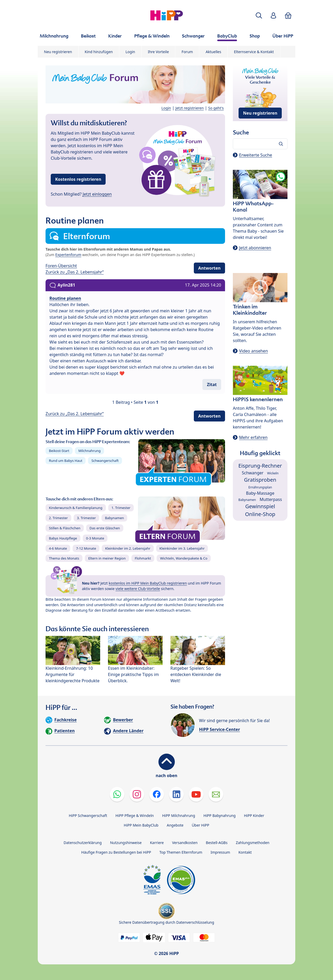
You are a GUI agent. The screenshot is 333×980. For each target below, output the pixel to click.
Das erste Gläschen (105, 528)
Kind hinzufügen (99, 52)
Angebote (175, 825)
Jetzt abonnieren (255, 248)
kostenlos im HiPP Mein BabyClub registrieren (148, 583)
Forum (187, 52)
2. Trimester (58, 518)
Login (130, 52)
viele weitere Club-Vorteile (138, 589)
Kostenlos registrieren (78, 179)
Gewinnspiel (260, 506)
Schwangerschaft (105, 461)
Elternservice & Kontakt (254, 52)
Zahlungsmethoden (252, 843)
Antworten (209, 268)
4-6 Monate (58, 548)
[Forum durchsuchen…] (260, 144)
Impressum (220, 852)
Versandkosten (185, 843)
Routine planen (65, 298)
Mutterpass (271, 499)
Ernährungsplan (260, 487)
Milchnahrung (89, 451)
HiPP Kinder (254, 815)
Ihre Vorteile (158, 52)
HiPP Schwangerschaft (88, 815)
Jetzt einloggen (97, 194)
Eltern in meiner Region (107, 558)
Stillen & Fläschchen (65, 528)
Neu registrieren (58, 52)
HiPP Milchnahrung (179, 815)
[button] (259, 15)
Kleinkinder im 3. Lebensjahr (182, 548)
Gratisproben (260, 480)
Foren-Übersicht (61, 266)
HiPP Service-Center (219, 729)
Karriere (157, 843)
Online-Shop (260, 514)
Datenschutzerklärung (83, 843)
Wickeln (273, 473)
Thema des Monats (64, 558)
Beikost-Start (59, 451)
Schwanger (252, 473)
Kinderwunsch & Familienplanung (76, 508)
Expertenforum (68, 255)
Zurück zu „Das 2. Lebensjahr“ (75, 272)
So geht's (216, 108)
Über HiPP (200, 825)
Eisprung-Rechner (260, 466)
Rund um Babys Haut (66, 461)
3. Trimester (87, 518)
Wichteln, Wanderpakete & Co (184, 558)
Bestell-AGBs (217, 843)
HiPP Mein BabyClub (141, 825)
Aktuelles (213, 52)
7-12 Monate (86, 548)
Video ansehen (254, 351)
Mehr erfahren (253, 437)
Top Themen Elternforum (181, 852)
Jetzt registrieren (190, 108)
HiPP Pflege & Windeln (135, 815)
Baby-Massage (260, 493)
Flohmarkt (143, 558)
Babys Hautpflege (63, 538)
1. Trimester (121, 508)
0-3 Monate (95, 538)
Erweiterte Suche (256, 155)
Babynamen (114, 518)
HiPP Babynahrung (220, 815)
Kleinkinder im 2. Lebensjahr (128, 548)
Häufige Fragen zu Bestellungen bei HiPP (116, 852)
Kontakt (245, 852)
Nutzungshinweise (126, 843)
